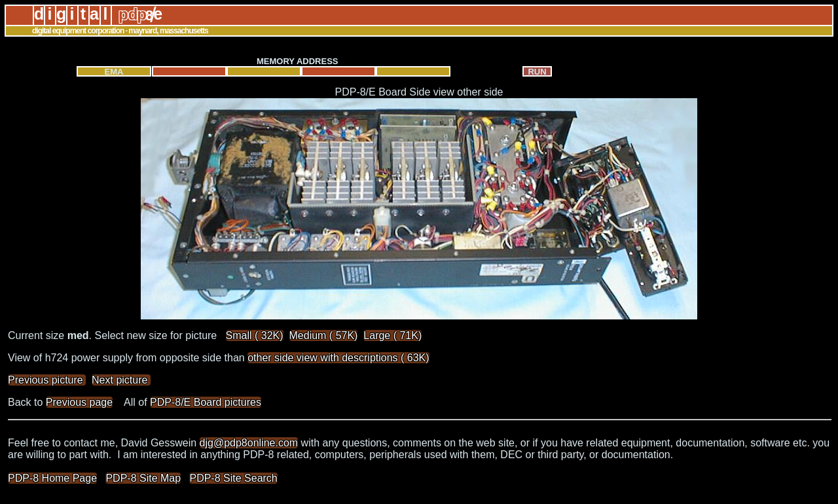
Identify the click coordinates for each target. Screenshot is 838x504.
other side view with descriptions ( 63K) (338, 358)
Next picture (121, 380)
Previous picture (47, 380)
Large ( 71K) (392, 335)
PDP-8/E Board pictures (206, 402)
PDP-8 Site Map (143, 478)
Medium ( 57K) (324, 335)
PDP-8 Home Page (52, 478)
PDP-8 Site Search (233, 478)
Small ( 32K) (255, 335)
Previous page (79, 402)
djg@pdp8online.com (249, 443)
